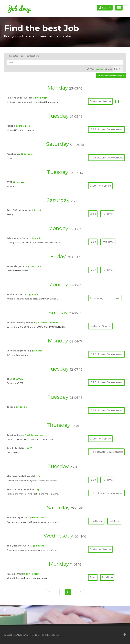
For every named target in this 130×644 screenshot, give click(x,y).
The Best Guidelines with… (22, 476)
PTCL (10, 182)
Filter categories (15, 56)
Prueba (11, 126)
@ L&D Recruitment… (47, 323)
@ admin (37, 238)
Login (105, 8)
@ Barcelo (27, 154)
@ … (40, 476)
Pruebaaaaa (14, 154)
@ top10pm (41, 98)
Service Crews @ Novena (21, 323)
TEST (10, 379)
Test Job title (14, 435)
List (100, 69)
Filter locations (32, 56)
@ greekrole (23, 126)
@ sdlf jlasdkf (31, 574)
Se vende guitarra (17, 266)
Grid (108, 69)
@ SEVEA (18, 379)
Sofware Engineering (19, 351)
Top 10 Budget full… (18, 518)
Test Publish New (17, 448)
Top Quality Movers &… (20, 546)
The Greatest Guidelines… (22, 490)
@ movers (38, 546)
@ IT (29, 448)
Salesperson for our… (19, 238)
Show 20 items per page (111, 76)
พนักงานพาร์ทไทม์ (15, 574)
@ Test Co (21, 407)
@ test (37, 210)
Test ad (11, 407)
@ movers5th (37, 518)
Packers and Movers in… (21, 98)
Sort (118, 69)
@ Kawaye (19, 182)
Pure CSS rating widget (20, 210)
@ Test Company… (33, 435)
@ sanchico (34, 266)
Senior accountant (18, 294)
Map (91, 69)
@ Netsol (37, 351)
